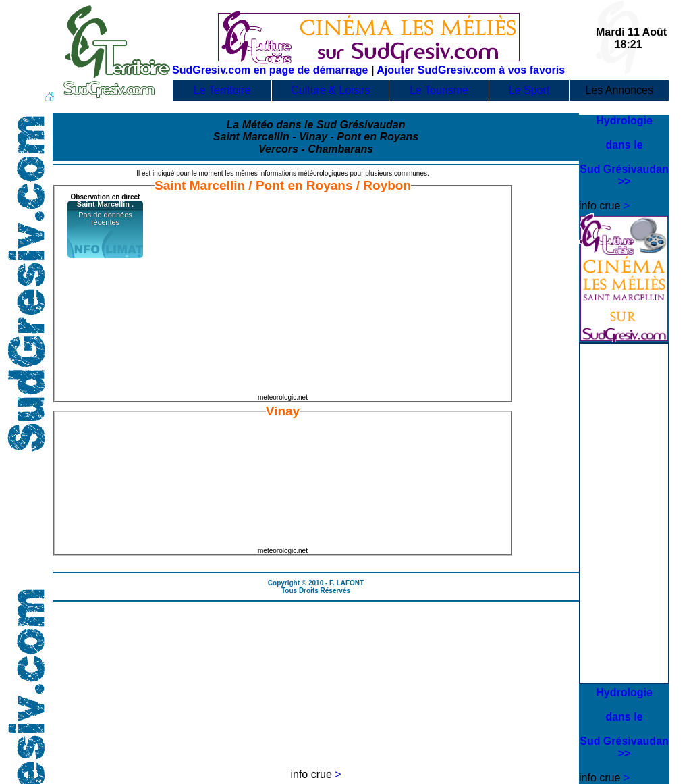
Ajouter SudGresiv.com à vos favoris (471, 70)
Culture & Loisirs (330, 90)
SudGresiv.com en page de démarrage (270, 70)
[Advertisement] (625, 429)
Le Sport (529, 90)
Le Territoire (222, 90)
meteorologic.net (283, 397)
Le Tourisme (439, 90)
